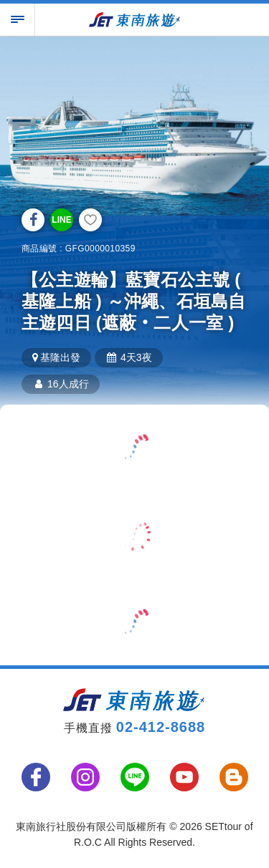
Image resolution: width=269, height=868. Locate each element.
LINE (61, 220)
